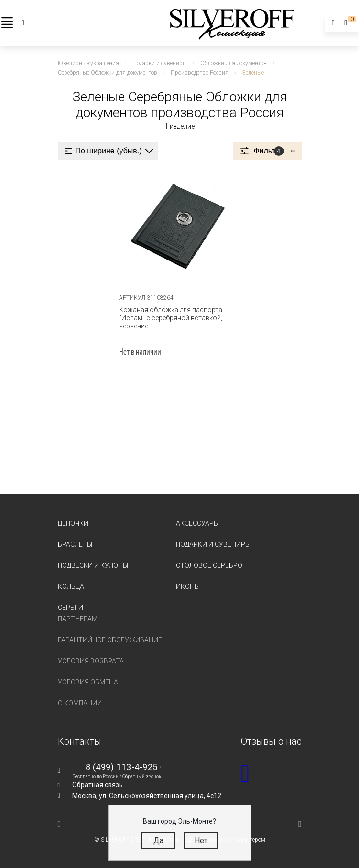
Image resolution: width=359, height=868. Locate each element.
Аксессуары (197, 523)
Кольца (71, 586)
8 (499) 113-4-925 (122, 767)
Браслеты (75, 544)
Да (158, 841)
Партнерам (78, 619)
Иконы (188, 586)
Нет (201, 841)
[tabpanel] (179, 228)
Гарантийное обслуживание (110, 640)
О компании (80, 703)
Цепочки (73, 523)
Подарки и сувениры (213, 544)
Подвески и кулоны (93, 565)
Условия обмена (88, 682)
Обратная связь (98, 785)
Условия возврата (91, 661)
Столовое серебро (209, 565)
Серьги (71, 608)
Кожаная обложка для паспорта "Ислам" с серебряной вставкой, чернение (171, 318)
